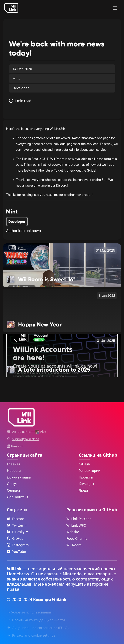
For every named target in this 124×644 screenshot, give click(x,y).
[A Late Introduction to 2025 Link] (62, 355)
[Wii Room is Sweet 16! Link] (62, 265)
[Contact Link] (26, 439)
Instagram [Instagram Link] (18, 545)
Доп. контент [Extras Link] (18, 497)
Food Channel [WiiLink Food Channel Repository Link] (77, 538)
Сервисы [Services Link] (14, 490)
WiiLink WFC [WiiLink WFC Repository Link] (76, 525)
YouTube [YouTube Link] (17, 551)
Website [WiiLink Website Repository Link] (73, 532)
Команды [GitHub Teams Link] (86, 484)
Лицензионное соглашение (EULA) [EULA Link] (38, 628)
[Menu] (115, 8)
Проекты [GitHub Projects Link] (86, 477)
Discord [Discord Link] (16, 519)
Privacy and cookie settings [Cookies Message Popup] (31, 635)
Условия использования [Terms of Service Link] (29, 612)
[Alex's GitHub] (41, 432)
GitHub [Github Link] (15, 538)
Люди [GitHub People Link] (83, 490)
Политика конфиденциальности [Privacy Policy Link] (36, 620)
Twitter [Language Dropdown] (16, 525)
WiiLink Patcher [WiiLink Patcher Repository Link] (79, 519)
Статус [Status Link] (12, 484)
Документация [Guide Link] (19, 477)
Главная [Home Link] (14, 464)
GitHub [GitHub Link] (84, 464)
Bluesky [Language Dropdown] (16, 532)
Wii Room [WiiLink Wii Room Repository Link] (74, 545)
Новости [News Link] (14, 471)
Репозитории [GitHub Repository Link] (89, 471)
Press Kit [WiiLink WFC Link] (15, 446)
